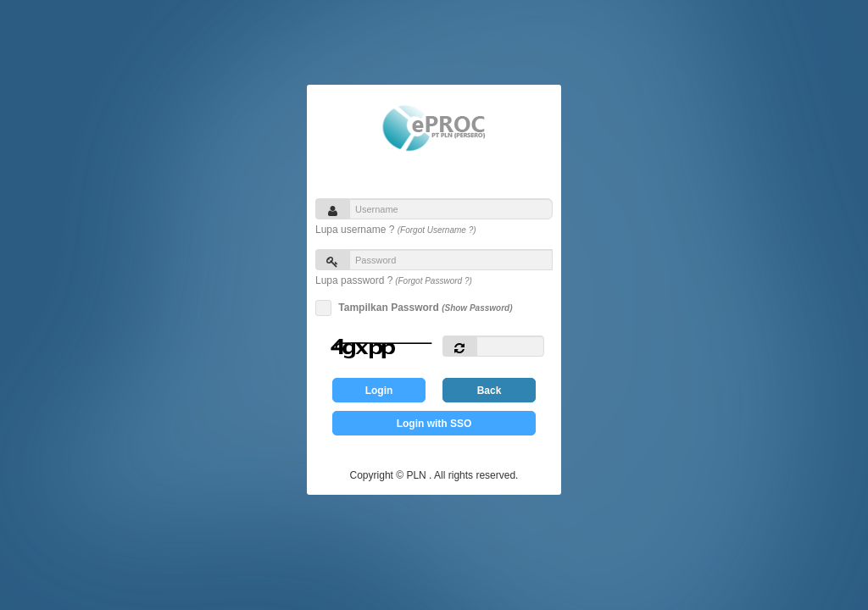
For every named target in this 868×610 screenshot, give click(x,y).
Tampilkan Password (423, 308)
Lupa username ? (396, 230)
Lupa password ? (394, 280)
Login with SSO (434, 424)
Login (379, 391)
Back (490, 391)
